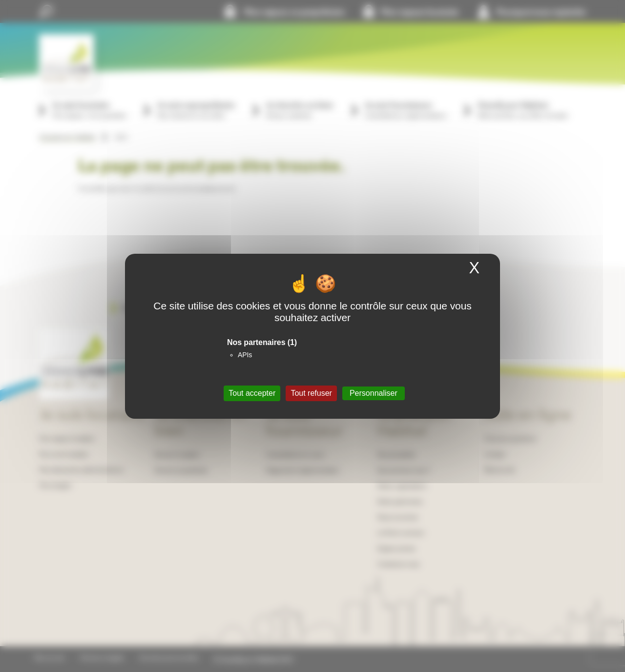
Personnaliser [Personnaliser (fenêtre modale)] (374, 393)
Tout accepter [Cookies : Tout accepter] (252, 393)
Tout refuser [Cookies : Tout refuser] (311, 393)
